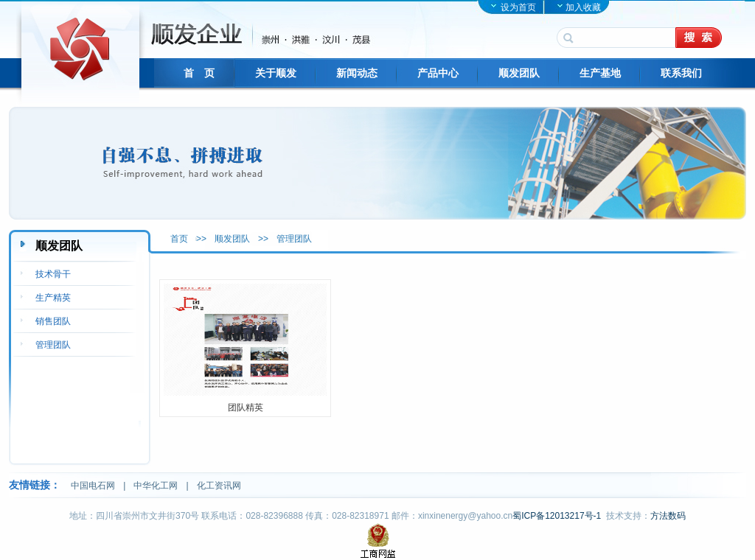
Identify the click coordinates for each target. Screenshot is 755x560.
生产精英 (53, 298)
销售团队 (53, 321)
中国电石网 (93, 486)
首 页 (199, 73)
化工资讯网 (219, 486)
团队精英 (246, 407)
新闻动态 (357, 73)
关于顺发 (276, 73)
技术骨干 (53, 274)
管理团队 (294, 239)
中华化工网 (156, 486)
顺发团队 (519, 73)
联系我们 (681, 73)
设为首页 (518, 7)
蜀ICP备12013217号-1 (557, 516)
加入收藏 (583, 7)
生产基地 (600, 73)
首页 (179, 239)
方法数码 (668, 516)
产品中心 (438, 73)
